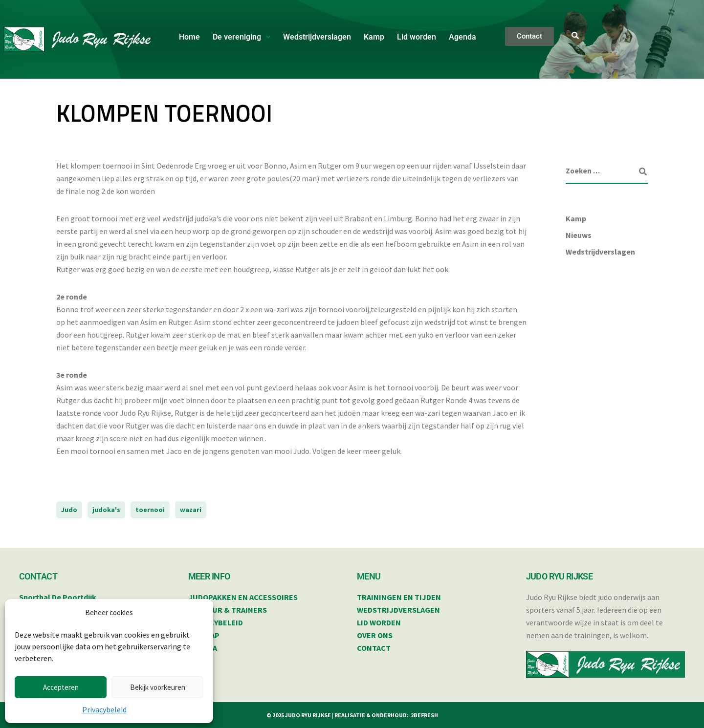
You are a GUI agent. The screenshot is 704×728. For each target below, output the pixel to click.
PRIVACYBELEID (216, 622)
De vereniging (242, 37)
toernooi (150, 510)
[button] (242, 37)
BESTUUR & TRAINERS (228, 610)
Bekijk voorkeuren (158, 687)
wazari (191, 510)
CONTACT (374, 648)
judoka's (106, 510)
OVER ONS (375, 635)
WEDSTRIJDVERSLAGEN (398, 610)
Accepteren (61, 687)
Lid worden (417, 37)
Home (189, 37)
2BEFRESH (424, 715)
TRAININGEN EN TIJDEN (399, 597)
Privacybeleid (104, 709)
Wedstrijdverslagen (317, 37)
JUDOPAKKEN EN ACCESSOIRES (243, 597)
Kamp (374, 37)
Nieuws (579, 235)
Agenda (462, 37)
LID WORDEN (379, 622)
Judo (69, 510)
